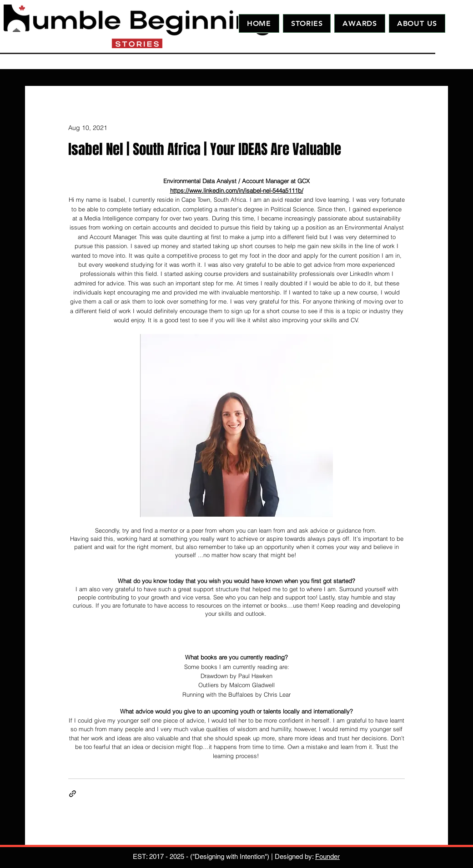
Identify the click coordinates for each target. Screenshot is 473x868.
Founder (327, 856)
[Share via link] (73, 794)
